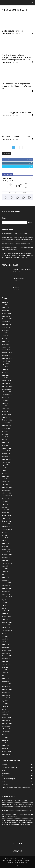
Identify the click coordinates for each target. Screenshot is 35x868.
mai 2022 (5, 440)
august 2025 (6, 330)
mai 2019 (5, 541)
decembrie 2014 (7, 689)
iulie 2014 (5, 704)
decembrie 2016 (7, 622)
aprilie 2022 (5, 442)
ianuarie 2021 (6, 485)
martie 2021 (6, 479)
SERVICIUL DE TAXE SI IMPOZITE (22, 269)
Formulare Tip (27, 860)
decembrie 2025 (7, 319)
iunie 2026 (5, 302)
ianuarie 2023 (6, 417)
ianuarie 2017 (6, 619)
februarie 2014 (6, 718)
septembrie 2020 (7, 496)
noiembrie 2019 (7, 524)
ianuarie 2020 (6, 518)
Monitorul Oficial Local (14, 862)
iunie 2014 (5, 706)
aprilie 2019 (5, 543)
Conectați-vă (28, 163)
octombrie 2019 (7, 527)
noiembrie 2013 (7, 726)
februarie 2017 (6, 616)
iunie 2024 (5, 369)
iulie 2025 (5, 333)
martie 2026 (6, 310)
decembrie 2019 (7, 521)
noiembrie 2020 (7, 490)
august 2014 (6, 701)
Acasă (3, 7)
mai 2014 (5, 709)
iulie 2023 (5, 400)
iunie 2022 (5, 437)
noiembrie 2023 (7, 389)
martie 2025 (6, 344)
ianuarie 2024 (6, 383)
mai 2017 (5, 608)
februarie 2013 (6, 751)
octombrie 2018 (7, 560)
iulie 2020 (5, 501)
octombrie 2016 (7, 628)
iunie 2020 (5, 504)
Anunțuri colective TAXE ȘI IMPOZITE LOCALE (15, 234)
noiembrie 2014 (7, 692)
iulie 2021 (5, 468)
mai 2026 (5, 305)
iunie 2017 (5, 605)
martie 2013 (6, 748)
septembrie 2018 (7, 563)
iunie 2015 (5, 673)
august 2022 (6, 431)
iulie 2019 (5, 535)
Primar (7, 859)
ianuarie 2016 (6, 653)
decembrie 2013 (7, 723)
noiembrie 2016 (7, 625)
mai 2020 (5, 507)
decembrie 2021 (7, 454)
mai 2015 (5, 675)
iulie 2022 (5, 434)
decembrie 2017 (7, 588)
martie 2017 (6, 614)
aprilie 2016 (5, 645)
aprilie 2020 (5, 510)
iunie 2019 (5, 538)
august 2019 (6, 532)
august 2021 (6, 465)
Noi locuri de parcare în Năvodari (16, 137)
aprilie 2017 (5, 611)
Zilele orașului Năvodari (12, 31)
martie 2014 (6, 715)
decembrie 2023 (7, 386)
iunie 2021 (5, 470)
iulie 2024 (5, 367)
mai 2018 (5, 574)
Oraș (15, 860)
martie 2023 (6, 412)
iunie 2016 (5, 639)
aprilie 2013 (5, 746)
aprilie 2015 (5, 678)
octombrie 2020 (7, 493)
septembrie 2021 (7, 462)
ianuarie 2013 (6, 754)
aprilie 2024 (5, 375)
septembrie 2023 (7, 395)
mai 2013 (5, 743)
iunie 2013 (5, 740)
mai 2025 (5, 339)
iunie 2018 (5, 572)
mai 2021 (5, 473)
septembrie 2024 (7, 361)
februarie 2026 (6, 313)
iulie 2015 (5, 670)
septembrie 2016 (7, 631)
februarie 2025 (6, 347)
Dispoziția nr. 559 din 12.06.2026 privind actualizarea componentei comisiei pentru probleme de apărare (17, 239)
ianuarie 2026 (6, 316)
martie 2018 (6, 580)
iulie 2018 (5, 569)
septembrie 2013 (7, 732)
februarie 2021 (6, 482)
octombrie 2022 (7, 426)
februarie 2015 (6, 684)
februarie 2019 (6, 549)
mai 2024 (5, 372)
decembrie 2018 (7, 555)
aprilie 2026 (5, 308)
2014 (8, 7)
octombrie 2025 (7, 325)
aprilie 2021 (5, 476)
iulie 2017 (5, 602)
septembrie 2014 (7, 698)
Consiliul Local (25, 859)
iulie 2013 (5, 737)
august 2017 (6, 600)
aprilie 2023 (5, 409)
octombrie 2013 (7, 729)
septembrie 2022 (7, 428)
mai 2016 (5, 642)
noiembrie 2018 (7, 558)
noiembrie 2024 (7, 355)
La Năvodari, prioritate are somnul (17, 113)
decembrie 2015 (7, 656)
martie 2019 (6, 546)
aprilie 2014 (5, 712)
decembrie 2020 (7, 487)
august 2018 (6, 566)
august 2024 (6, 364)
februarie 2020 (6, 515)
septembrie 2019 (7, 529)
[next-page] (21, 147)
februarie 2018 (6, 583)
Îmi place (29, 159)
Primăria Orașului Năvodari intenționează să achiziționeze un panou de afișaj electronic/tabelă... (17, 57)
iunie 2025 (5, 336)
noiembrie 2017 (7, 591)
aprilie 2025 (5, 341)
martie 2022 (6, 445)
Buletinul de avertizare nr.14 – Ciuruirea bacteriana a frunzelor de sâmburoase (17, 249)
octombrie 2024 (7, 358)
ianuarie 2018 (6, 586)
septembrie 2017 (7, 597)
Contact (20, 860)
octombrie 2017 (7, 594)
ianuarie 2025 (6, 350)
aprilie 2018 (5, 577)
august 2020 (6, 499)
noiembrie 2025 (7, 322)
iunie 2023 (5, 403)
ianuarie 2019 (6, 552)
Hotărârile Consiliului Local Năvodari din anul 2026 (16, 244)
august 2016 (6, 633)
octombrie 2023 (7, 392)
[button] (3, 3)
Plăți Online (24, 862)
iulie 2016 (5, 636)
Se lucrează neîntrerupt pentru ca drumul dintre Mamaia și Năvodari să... (17, 86)
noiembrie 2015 (7, 659)
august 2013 (6, 734)
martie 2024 (6, 378)
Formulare (16, 287)
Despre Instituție (15, 859)
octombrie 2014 (7, 695)
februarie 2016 (6, 650)
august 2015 (6, 667)
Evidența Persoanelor (19, 278)
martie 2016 (6, 647)
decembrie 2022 (7, 420)
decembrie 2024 (7, 353)
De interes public (7, 860)
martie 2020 (6, 513)
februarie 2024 (6, 381)
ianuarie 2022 (6, 451)
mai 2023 (5, 406)
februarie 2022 (6, 448)
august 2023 (6, 398)
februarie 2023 (6, 414)
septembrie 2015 (7, 664)
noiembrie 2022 (7, 423)
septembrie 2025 (7, 327)
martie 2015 (6, 681)
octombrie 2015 (7, 661)
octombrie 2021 (7, 459)
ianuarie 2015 (6, 687)
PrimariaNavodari (7, 33)
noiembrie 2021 (7, 456)
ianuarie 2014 (6, 720)
